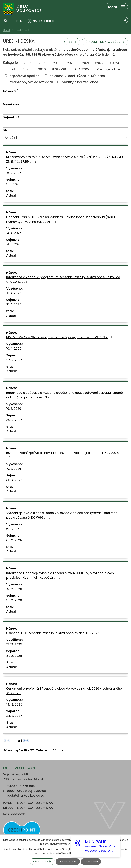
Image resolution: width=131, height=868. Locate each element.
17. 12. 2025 (14, 644)
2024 (12, 69)
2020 (71, 63)
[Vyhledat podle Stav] (65, 138)
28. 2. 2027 (14, 716)
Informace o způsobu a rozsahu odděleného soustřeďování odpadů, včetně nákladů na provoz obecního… (65, 395)
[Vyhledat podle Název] (65, 98)
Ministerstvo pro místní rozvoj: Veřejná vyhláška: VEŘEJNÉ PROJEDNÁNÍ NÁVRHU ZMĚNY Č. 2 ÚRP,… (65, 159)
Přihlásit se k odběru (105, 42)
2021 (85, 63)
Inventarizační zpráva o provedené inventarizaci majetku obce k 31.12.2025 (63, 455)
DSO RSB (60, 69)
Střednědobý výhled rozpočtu (30, 82)
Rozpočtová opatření (24, 76)
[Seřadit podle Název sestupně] (18, 91)
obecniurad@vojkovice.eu (26, 791)
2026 (42, 69)
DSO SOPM (82, 69)
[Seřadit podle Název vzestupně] (18, 90)
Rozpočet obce (108, 69)
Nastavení (91, 861)
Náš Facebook (14, 814)
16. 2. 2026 (14, 409)
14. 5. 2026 (14, 244)
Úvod (6, 30)
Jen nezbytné (68, 861)
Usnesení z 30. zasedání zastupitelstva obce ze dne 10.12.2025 (56, 633)
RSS (72, 42)
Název (9, 91)
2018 (42, 63)
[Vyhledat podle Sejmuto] (65, 124)
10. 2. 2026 (14, 469)
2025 (27, 69)
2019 (56, 63)
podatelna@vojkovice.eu (26, 795)
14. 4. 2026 (14, 233)
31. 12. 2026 (14, 540)
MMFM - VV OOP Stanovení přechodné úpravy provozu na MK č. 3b (60, 337)
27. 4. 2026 (14, 360)
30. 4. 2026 (14, 420)
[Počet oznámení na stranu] (58, 750)
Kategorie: (11, 63)
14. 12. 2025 (14, 704)
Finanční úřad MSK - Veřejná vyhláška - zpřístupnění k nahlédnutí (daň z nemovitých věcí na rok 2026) (61, 219)
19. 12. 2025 (14, 589)
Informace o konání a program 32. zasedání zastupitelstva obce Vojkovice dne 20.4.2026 (63, 279)
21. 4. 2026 (14, 304)
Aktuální (12, 195)
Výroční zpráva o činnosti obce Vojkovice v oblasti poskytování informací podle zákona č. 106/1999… (62, 515)
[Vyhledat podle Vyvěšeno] (65, 111)
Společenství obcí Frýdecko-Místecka (76, 76)
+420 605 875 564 (21, 786)
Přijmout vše (42, 861)
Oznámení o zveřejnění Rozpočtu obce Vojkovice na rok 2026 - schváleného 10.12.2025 (64, 691)
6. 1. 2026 (13, 529)
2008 (28, 63)
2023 (115, 63)
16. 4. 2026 (14, 173)
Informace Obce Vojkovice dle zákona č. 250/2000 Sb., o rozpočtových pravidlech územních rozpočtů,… (60, 575)
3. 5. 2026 (13, 184)
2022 (100, 63)
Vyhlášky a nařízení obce (79, 82)
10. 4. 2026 (14, 293)
